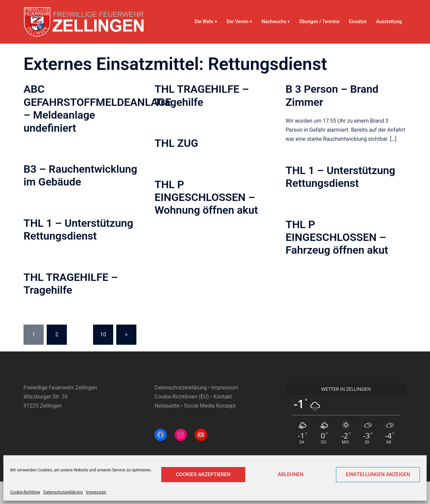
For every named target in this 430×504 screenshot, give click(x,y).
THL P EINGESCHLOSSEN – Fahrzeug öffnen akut (337, 237)
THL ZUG (176, 143)
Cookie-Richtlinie (25, 492)
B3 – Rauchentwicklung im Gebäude (80, 175)
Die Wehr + (206, 22)
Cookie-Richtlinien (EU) (182, 397)
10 (103, 334)
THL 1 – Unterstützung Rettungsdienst (340, 177)
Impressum (96, 492)
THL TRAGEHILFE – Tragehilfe (202, 95)
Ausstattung (389, 22)
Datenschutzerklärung (63, 492)
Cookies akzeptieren (203, 474)
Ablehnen (291, 474)
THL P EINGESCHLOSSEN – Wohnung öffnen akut (206, 197)
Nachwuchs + (276, 22)
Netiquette (167, 406)
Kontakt (223, 397)
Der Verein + (240, 22)
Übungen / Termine (319, 22)
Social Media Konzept (210, 406)
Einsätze (358, 22)
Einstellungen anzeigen (378, 474)
